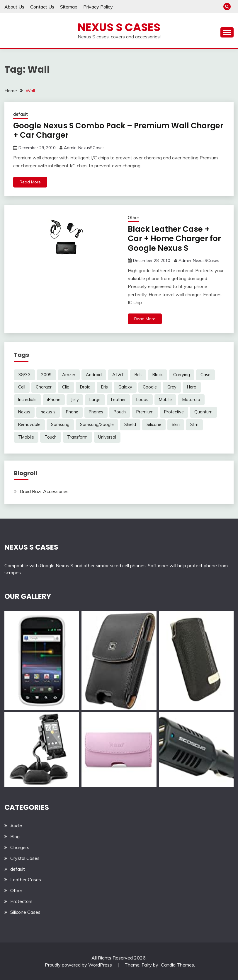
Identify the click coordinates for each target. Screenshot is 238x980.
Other (134, 218)
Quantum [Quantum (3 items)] (203, 412)
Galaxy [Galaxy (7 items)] (125, 387)
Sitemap (69, 7)
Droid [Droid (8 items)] (85, 387)
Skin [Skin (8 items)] (176, 425)
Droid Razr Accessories (44, 491)
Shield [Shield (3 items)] (130, 425)
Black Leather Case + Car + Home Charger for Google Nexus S (174, 239)
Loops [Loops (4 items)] (142, 400)
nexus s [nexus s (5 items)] (48, 412)
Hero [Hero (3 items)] (192, 387)
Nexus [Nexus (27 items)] (24, 412)
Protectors (21, 901)
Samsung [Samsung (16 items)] (60, 425)
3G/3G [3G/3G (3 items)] (24, 375)
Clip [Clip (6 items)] (66, 387)
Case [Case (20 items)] (205, 375)
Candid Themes (177, 965)
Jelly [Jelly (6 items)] (75, 400)
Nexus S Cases (119, 27)
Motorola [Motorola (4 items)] (191, 400)
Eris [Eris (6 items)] (104, 387)
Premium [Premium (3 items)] (145, 412)
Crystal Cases (25, 858)
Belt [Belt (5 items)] (138, 375)
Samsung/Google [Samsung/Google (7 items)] (97, 425)
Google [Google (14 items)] (150, 387)
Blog (15, 836)
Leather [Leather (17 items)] (118, 400)
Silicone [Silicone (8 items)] (154, 425)
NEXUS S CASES (31, 547)
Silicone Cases (25, 912)
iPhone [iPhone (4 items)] (54, 400)
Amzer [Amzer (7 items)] (69, 375)
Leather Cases (26, 880)
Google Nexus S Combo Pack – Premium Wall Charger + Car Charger (118, 131)
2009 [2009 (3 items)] (46, 375)
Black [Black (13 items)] (158, 375)
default (21, 114)
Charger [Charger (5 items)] (44, 387)
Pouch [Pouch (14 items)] (120, 412)
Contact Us (42, 7)
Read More (30, 182)
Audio (16, 826)
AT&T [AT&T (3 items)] (118, 375)
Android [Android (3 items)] (94, 375)
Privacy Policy (98, 7)
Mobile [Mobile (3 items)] (165, 400)
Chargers (20, 847)
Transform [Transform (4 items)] (77, 437)
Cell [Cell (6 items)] (22, 387)
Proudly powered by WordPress (79, 965)
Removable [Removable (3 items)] (29, 425)
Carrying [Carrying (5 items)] (182, 375)
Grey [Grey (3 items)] (172, 387)
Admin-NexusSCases (84, 148)
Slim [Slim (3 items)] (194, 425)
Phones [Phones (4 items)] (96, 412)
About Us (14, 7)
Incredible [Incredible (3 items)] (27, 400)
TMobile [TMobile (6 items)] (26, 437)
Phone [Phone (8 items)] (72, 412)
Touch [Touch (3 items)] (51, 437)
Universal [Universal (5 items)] (107, 437)
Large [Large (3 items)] (95, 400)
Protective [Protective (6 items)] (174, 412)
